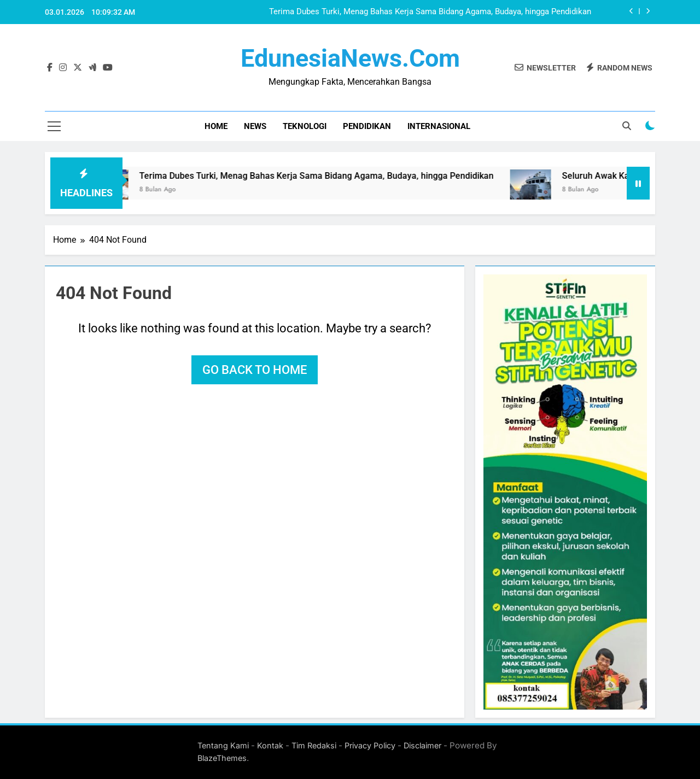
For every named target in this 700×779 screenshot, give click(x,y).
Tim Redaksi (314, 745)
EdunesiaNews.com (350, 58)
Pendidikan (367, 126)
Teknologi (305, 126)
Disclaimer (422, 745)
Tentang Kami (223, 745)
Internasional (439, 126)
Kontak (270, 745)
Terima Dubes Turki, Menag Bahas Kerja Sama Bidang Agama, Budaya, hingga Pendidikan (430, 12)
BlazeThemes (222, 758)
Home (216, 126)
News (255, 126)
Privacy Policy (370, 745)
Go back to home (255, 370)
